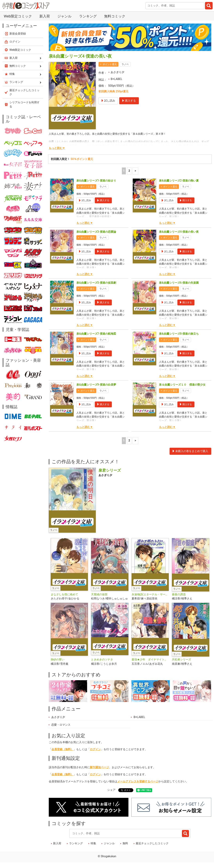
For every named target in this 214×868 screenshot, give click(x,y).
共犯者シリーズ (181, 660)
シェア (111, 790)
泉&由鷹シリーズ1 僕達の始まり (96, 181)
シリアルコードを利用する (24, 104)
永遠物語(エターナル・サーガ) (150, 594)
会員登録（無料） (62, 749)
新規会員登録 (18, 34)
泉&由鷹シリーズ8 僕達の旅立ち (179, 334)
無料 (125, 843)
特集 (93, 843)
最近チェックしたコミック (152, 843)
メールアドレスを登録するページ (138, 781)
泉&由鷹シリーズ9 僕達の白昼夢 (96, 385)
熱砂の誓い (58, 660)
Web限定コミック (18, 16)
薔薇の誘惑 (179, 594)
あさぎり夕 (117, 72)
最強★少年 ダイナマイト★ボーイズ (150, 660)
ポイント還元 (110, 64)
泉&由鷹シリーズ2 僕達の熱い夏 (179, 181)
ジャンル (64, 16)
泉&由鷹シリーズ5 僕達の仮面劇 (96, 283)
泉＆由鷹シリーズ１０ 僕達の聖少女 (182, 385)
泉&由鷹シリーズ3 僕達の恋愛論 (96, 232)
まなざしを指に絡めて (64, 594)
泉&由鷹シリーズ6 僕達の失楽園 (179, 283)
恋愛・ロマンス (61, 725)
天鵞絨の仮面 (99, 594)
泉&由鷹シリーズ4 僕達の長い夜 (179, 232)
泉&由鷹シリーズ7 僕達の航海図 (96, 334)
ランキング (88, 16)
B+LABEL (116, 79)
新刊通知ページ (99, 767)
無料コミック (115, 16)
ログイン (95, 749)
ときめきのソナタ (102, 660)
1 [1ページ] (124, 171)
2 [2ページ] (129, 171)
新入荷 (45, 16)
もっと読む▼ (57, 148)
